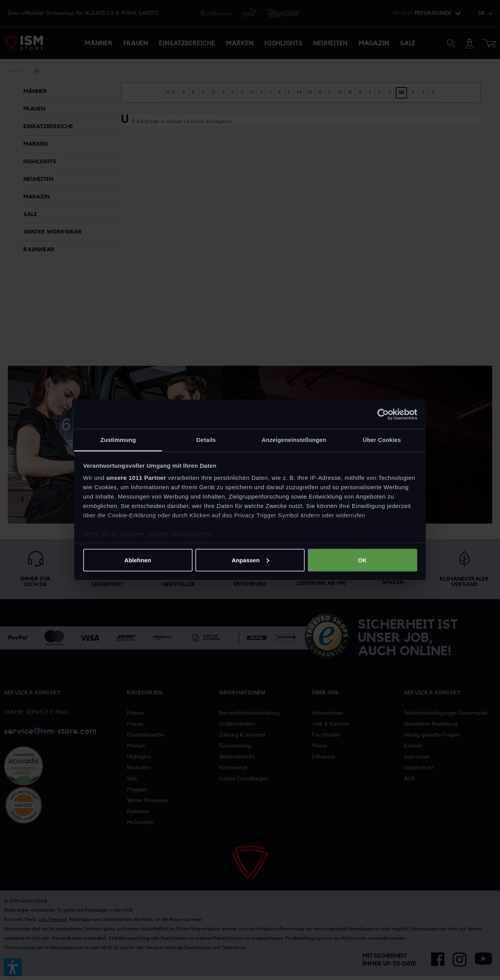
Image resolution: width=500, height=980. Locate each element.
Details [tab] (206, 440)
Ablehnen (137, 560)
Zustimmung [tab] (118, 440)
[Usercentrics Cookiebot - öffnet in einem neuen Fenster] (383, 414)
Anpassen (250, 560)
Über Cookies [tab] (382, 440)
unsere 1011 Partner (136, 478)
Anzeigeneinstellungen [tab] (294, 440)
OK (362, 560)
